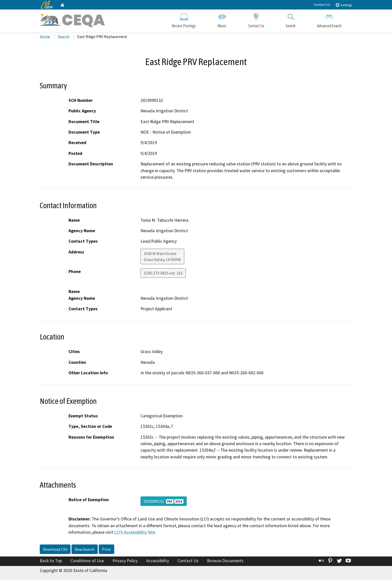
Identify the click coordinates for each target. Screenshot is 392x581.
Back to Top (51, 562)
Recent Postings (184, 19)
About (222, 19)
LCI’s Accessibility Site (135, 533)
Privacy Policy (125, 562)
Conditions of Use (87, 562)
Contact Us (322, 5)
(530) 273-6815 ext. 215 (163, 274)
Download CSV (55, 550)
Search (291, 19)
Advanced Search (329, 19)
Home (45, 38)
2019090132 (164, 502)
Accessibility (158, 562)
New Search (85, 550)
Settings (344, 5)
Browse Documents (225, 562)
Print (106, 550)
